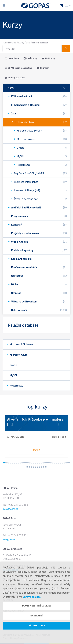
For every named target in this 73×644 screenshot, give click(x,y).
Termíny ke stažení (15, 78)
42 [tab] (46, 467)
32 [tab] (69, 463)
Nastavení (36, 616)
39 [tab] (40, 467)
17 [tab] (38, 463)
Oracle (12, 365)
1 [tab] (4, 463)
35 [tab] (31, 467)
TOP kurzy (48, 58)
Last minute (12, 58)
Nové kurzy (30, 58)
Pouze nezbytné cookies (37, 606)
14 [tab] (31, 463)
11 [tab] (25, 463)
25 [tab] (54, 463)
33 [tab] (27, 467)
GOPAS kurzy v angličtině (18, 68)
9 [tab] (21, 463)
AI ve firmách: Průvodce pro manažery (35, 419)
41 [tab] (44, 467)
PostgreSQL (15, 386)
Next (6, 438)
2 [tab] (6, 463)
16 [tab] (35, 463)
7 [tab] (17, 463)
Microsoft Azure (17, 355)
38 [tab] (38, 467)
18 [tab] (40, 463)
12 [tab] (27, 463)
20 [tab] (44, 463)
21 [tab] (46, 463)
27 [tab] (59, 463)
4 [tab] (10, 463)
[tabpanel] (36, 436)
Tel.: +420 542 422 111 (15, 535)
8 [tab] (19, 463)
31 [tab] (67, 463)
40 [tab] (42, 467)
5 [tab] (12, 463)
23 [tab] (50, 463)
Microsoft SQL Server (20, 344)
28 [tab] (61, 463)
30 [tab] (65, 463)
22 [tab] (48, 463)
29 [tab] (63, 463)
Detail (37, 450)
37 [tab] (35, 467)
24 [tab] (52, 463)
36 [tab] (33, 467)
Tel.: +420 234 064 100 (15, 505)
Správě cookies (32, 597)
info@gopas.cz (11, 509)
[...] (10, 424)
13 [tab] (29, 463)
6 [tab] (14, 463)
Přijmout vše (37, 626)
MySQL (12, 375)
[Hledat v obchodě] (32, 48)
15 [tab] (33, 463)
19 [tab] (42, 463)
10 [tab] (23, 463)
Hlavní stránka (9, 43)
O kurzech (43, 68)
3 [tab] (8, 463)
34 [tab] (29, 467)
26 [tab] (56, 463)
